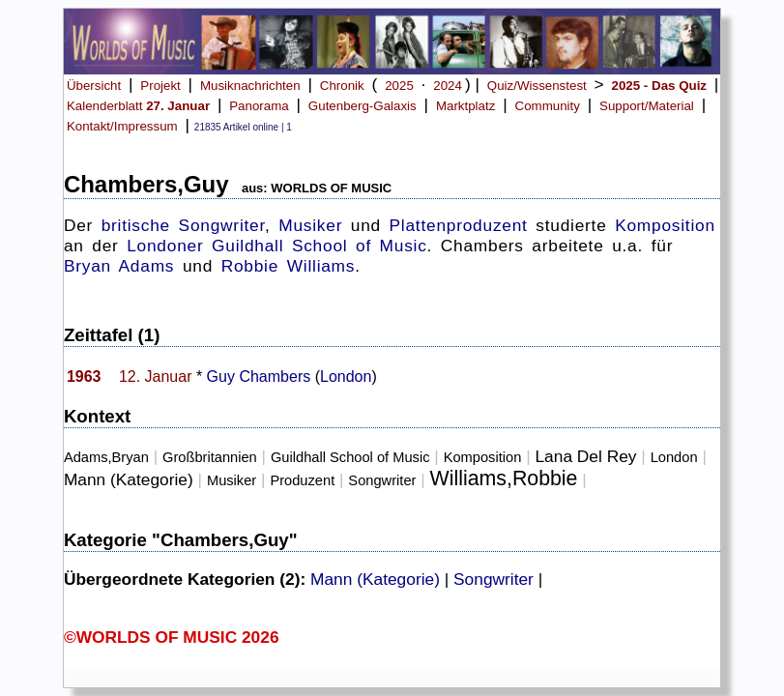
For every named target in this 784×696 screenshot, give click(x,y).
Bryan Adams (119, 266)
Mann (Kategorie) (129, 479)
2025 (399, 86)
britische (136, 225)
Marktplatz (465, 106)
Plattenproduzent (459, 225)
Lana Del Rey (585, 456)
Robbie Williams (289, 266)
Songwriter (222, 225)
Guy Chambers (259, 377)
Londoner (165, 246)
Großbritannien (210, 457)
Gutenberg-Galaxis (363, 106)
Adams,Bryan (106, 457)
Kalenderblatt (138, 106)
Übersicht (94, 86)
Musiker (310, 225)
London (346, 377)
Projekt (160, 86)
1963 (84, 377)
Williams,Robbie (504, 478)
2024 (448, 86)
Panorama (259, 106)
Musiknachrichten (250, 86)
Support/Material (647, 106)
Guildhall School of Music (319, 246)
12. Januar (156, 377)
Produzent (302, 480)
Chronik (342, 86)
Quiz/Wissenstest (537, 86)
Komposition (665, 225)
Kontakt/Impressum (122, 126)
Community (548, 106)
